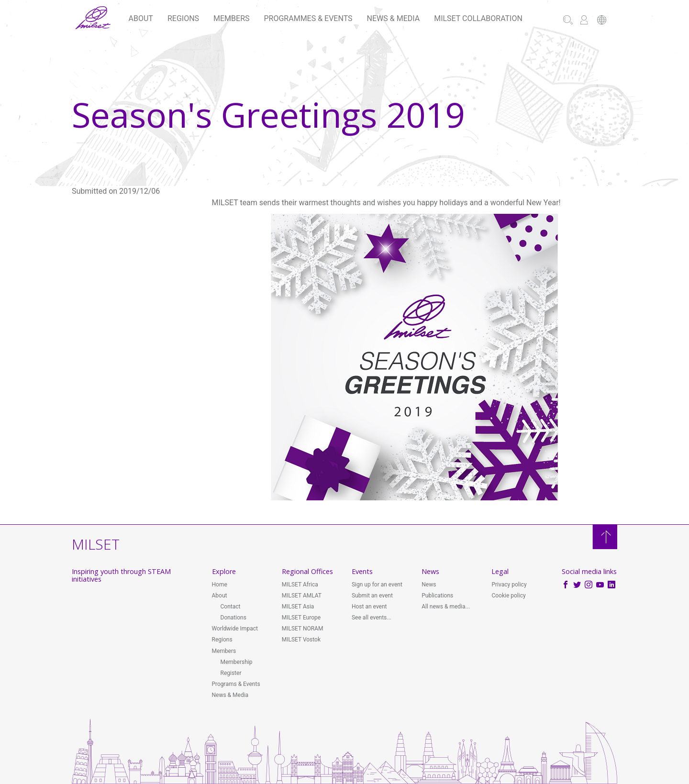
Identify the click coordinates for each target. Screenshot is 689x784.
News (429, 585)
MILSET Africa (300, 585)
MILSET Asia (298, 607)
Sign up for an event (377, 585)
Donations (233, 618)
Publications (437, 596)
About (141, 18)
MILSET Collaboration (478, 18)
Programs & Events (236, 684)
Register (231, 673)
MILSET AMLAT (302, 596)
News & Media (394, 18)
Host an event (369, 607)
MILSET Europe (301, 618)
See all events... (372, 618)
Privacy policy (509, 585)
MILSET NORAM (303, 629)
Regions (183, 18)
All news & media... (446, 607)
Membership (237, 662)
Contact (231, 607)
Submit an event (372, 596)
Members (231, 18)
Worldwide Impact (235, 629)
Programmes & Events (308, 18)
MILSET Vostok (301, 640)
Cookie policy (508, 596)
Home (220, 585)
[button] (602, 21)
